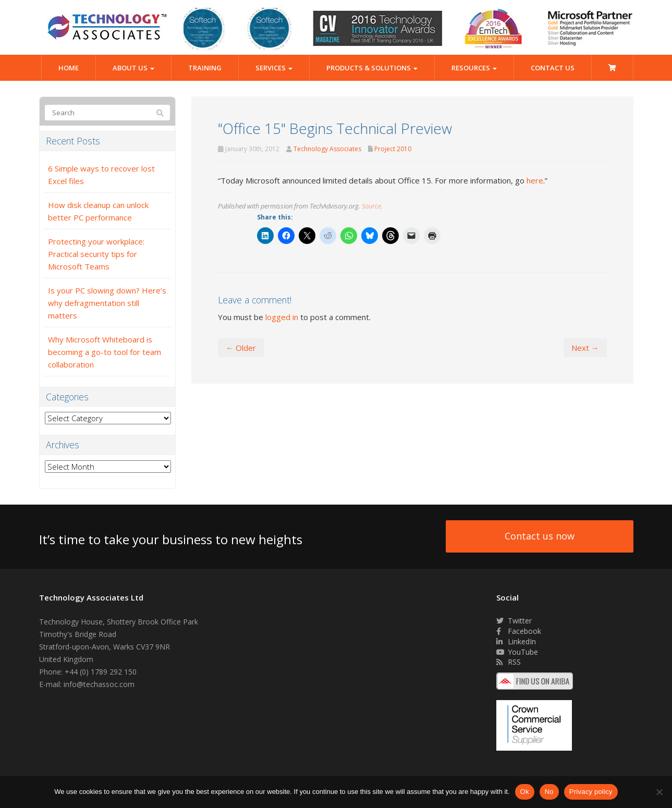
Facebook (519, 631)
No (549, 792)
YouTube (517, 652)
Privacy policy (591, 792)
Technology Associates (327, 149)
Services (274, 68)
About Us (133, 68)
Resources (474, 68)
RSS (509, 662)
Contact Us (553, 68)
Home (69, 68)
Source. (372, 206)
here (535, 180)
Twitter (514, 621)
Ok (525, 792)
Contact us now (540, 536)
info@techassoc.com (99, 684)
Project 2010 (393, 149)
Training (205, 68)
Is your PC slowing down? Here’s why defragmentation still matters (107, 303)
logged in (282, 317)
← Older (241, 348)
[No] (659, 792)
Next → (585, 348)
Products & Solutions (372, 68)
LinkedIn (516, 641)
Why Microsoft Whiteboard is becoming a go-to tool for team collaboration (105, 352)
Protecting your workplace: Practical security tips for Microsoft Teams (96, 254)
